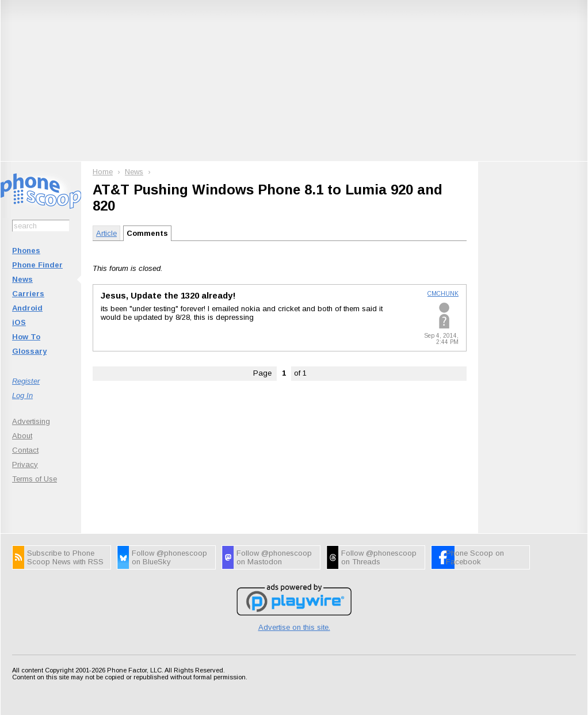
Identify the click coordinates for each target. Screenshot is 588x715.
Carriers (28, 294)
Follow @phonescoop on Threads (379, 557)
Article (106, 233)
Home (103, 172)
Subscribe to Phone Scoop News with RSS (65, 557)
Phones (26, 251)
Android (27, 308)
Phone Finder (37, 265)
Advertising (31, 421)
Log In (22, 395)
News (22, 279)
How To (26, 337)
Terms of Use (35, 479)
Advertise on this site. (294, 627)
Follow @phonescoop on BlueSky (169, 557)
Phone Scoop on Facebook (475, 557)
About (22, 436)
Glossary (29, 351)
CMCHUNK (443, 294)
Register (26, 381)
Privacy (25, 464)
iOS (19, 322)
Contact (25, 450)
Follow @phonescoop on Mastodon (274, 557)
